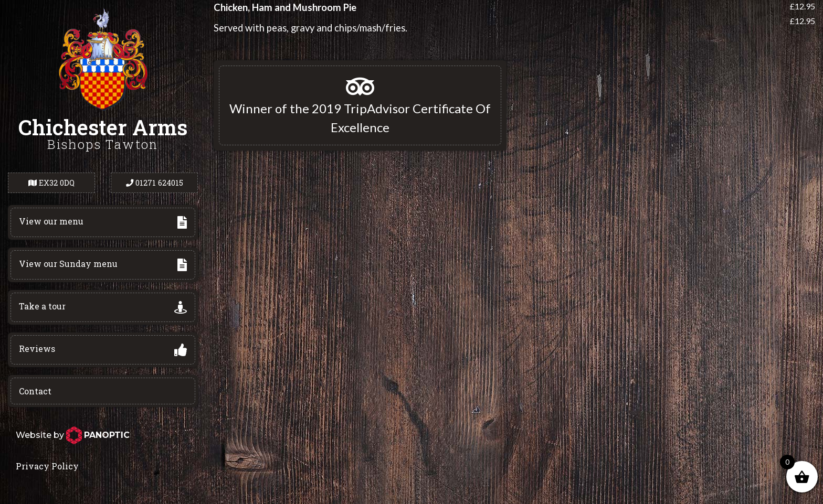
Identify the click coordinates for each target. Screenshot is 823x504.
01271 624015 (155, 183)
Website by (73, 435)
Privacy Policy (47, 466)
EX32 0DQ (51, 183)
